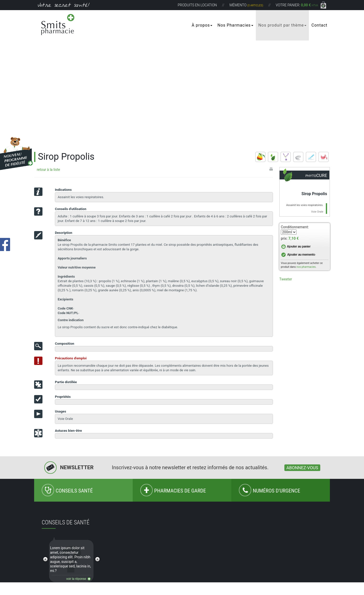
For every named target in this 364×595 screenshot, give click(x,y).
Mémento (246, 5)
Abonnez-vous (302, 468)
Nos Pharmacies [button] (235, 25)
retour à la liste (48, 170)
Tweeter (286, 279)
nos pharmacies (306, 267)
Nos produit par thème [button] (282, 25)
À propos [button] (202, 25)
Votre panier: (297, 5)
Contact (319, 25)
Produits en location (197, 5)
